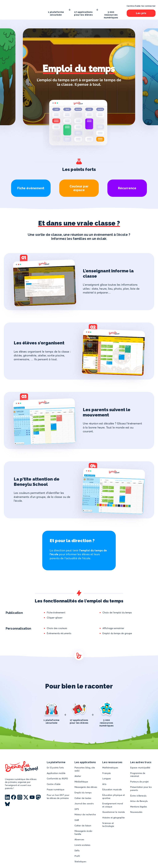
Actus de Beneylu (139, 801)
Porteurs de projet (139, 782)
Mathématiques (110, 768)
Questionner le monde (114, 812)
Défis (77, 851)
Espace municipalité (140, 768)
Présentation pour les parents (141, 789)
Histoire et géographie (113, 818)
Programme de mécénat (138, 775)
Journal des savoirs (84, 804)
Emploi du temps (83, 793)
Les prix (141, 13)
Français (106, 773)
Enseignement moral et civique (113, 805)
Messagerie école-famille (84, 833)
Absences (79, 839)
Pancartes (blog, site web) (85, 769)
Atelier (78, 776)
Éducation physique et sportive (114, 797)
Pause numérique (56, 789)
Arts (104, 784)
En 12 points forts (55, 768)
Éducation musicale (112, 789)
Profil (77, 856)
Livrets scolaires (82, 845)
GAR (77, 820)
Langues (107, 779)
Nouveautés (136, 812)
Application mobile (56, 773)
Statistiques (80, 862)
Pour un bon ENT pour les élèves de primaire (58, 797)
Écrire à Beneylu (138, 796)
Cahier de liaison (83, 826)
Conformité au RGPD (57, 779)
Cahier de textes (83, 798)
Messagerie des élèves (86, 787)
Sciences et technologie (108, 825)
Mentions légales (139, 807)
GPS (77, 809)
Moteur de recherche (85, 814)
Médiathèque (81, 782)
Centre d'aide (54, 784)
